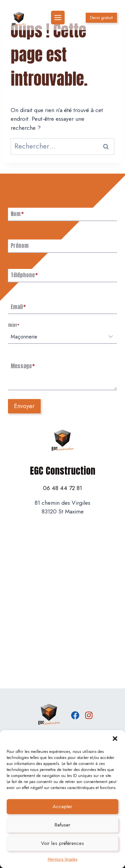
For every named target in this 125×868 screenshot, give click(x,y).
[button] (115, 739)
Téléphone (24, 275)
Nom (17, 214)
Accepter (62, 806)
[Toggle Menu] (58, 18)
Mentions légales (62, 859)
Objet (13, 325)
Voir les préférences (62, 843)
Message (23, 366)
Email (18, 307)
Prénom (20, 246)
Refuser (62, 825)
